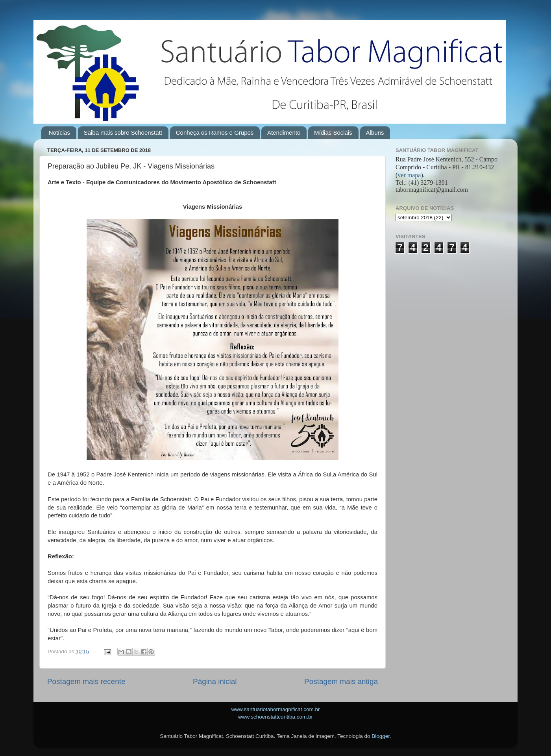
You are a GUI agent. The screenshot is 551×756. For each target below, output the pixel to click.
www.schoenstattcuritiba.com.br (275, 717)
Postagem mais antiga (341, 681)
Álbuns (375, 132)
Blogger (381, 736)
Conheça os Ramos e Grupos (215, 132)
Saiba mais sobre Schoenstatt (123, 132)
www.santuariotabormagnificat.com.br (275, 709)
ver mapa (409, 175)
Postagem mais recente (86, 681)
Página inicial (215, 681)
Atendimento (284, 132)
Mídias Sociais (333, 132)
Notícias (59, 132)
